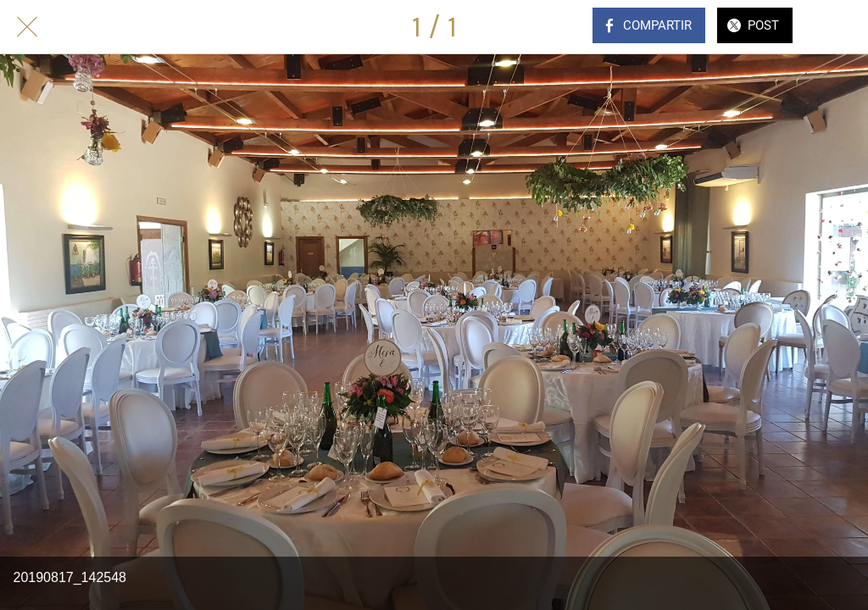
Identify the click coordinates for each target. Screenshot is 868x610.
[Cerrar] (27, 27)
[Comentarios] (841, 27)
